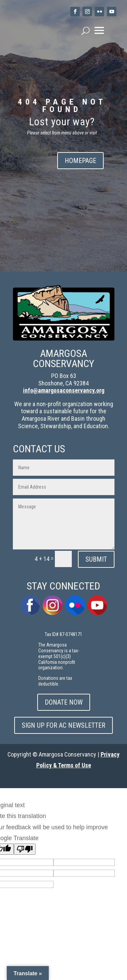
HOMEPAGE (80, 161)
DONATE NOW (64, 702)
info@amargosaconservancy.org (64, 390)
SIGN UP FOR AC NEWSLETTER (63, 725)
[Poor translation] (25, 849)
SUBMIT (96, 559)
